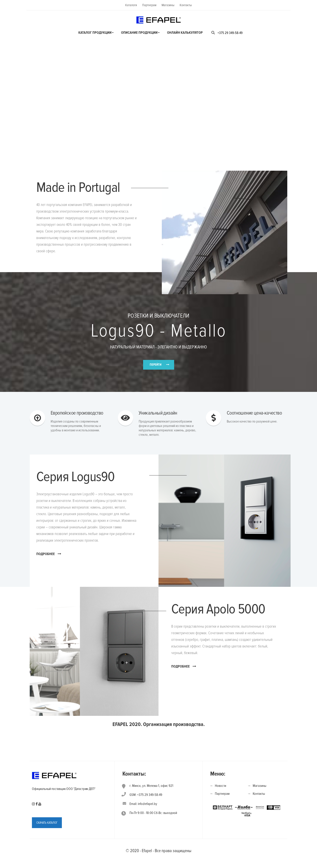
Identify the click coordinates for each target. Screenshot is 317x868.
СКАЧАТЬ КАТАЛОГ (47, 833)
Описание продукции (139, 33)
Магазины (168, 5)
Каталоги (131, 5)
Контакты (186, 5)
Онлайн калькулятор (185, 33)
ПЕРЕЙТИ (156, 368)
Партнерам (149, 5)
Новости (220, 796)
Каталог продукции (95, 33)
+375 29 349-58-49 (230, 33)
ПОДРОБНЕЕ (49, 564)
